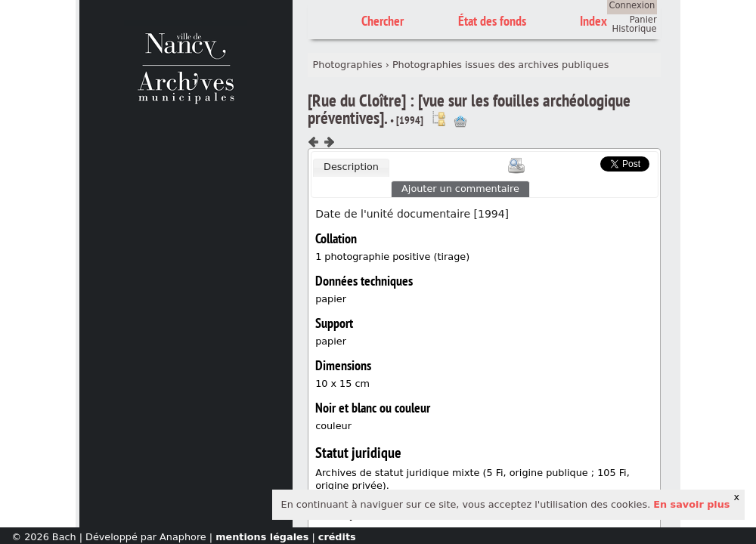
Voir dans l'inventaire (438, 119)
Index (593, 21)
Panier (643, 20)
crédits (337, 537)
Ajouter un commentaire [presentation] (460, 189)
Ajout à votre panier (460, 122)
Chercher (383, 21)
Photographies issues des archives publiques (500, 65)
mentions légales (262, 537)
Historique (635, 29)
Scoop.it (578, 162)
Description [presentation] (351, 167)
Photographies (348, 65)
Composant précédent (314, 142)
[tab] (351, 168)
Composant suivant (329, 142)
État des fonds (492, 21)
